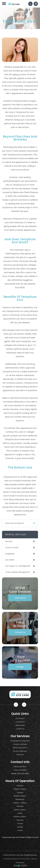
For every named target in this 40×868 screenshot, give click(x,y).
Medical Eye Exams (20, 748)
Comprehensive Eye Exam (20, 741)
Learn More (20, 598)
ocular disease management (18, 572)
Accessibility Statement (11, 859)
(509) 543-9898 (23, 774)
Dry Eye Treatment (20, 751)
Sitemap (34, 859)
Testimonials (20, 725)
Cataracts (20, 755)
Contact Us (20, 632)
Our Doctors (20, 718)
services (9, 541)
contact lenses (12, 548)
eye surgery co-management (18, 566)
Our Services (20, 722)
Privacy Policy (25, 859)
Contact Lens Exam (20, 744)
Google (20, 667)
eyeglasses (10, 554)
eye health (10, 560)
